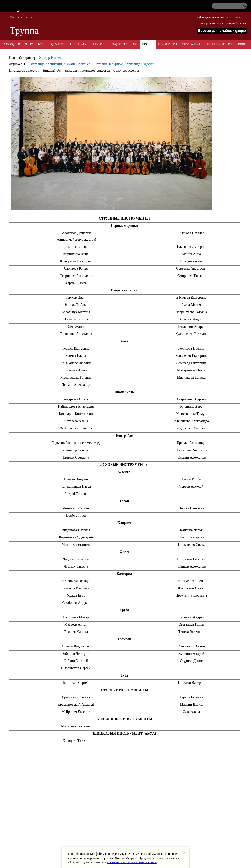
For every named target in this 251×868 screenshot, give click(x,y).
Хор (135, 44)
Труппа (28, 17)
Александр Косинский (45, 64)
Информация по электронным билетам (223, 23)
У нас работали (192, 44)
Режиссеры (99, 44)
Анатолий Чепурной (107, 64)
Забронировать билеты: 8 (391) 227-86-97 (221, 18)
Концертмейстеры (220, 44)
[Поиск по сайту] (227, 6)
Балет (42, 44)
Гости (241, 44)
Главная (15, 17)
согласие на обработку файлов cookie (132, 862)
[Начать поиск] (243, 7)
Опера (29, 44)
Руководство (11, 44)
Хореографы (78, 44)
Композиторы (168, 44)
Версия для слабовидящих (222, 31)
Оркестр (148, 44)
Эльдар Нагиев (50, 58)
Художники (120, 44)
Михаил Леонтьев (77, 64)
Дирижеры (58, 44)
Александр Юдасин (139, 64)
